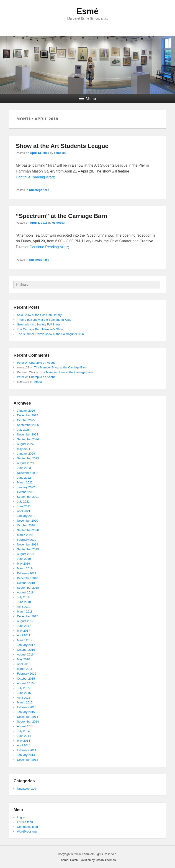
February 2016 (27, 674)
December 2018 (27, 578)
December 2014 (27, 717)
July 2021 (23, 502)
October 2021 (26, 492)
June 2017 (24, 626)
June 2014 (24, 736)
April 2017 (24, 635)
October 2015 (26, 679)
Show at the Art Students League (62, 146)
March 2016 (25, 669)
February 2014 (27, 750)
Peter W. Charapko (29, 363)
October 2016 (26, 650)
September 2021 (28, 497)
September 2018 (28, 588)
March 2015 (25, 702)
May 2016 (23, 659)
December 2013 (27, 760)
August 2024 (25, 444)
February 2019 (27, 573)
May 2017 (23, 631)
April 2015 (24, 698)
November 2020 (27, 521)
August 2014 (25, 726)
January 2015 (26, 712)
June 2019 (24, 559)
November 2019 (27, 544)
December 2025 (27, 415)
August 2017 (25, 621)
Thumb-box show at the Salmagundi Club (44, 320)
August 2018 (25, 592)
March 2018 (25, 612)
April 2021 (24, 511)
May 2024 (23, 449)
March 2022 (25, 482)
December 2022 (27, 473)
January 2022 (26, 487)
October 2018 (26, 583)
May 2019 (23, 564)
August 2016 (25, 654)
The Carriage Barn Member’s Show (40, 329)
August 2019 (25, 554)
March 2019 (25, 568)
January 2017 (26, 645)
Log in (21, 817)
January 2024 (26, 454)
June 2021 (24, 506)
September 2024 (28, 439)
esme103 (60, 153)
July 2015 (23, 688)
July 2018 (23, 597)
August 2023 (25, 463)
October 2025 (26, 420)
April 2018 (24, 607)
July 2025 (23, 430)
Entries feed (25, 822)
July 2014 (23, 731)
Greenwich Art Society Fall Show (38, 324)
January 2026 (26, 411)
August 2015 (25, 683)
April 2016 (24, 664)
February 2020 (27, 540)
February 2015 (27, 707)
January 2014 (26, 755)
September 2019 (28, 549)
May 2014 (23, 741)
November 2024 (27, 434)
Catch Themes (106, 860)
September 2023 (28, 458)
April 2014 (24, 745)
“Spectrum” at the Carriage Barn (62, 216)
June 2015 (24, 693)
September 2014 (28, 722)
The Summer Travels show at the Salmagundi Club (50, 334)
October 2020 (26, 525)
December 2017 (27, 616)
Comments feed (27, 827)
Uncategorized (39, 190)
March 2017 (25, 640)
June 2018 (24, 602)
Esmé (87, 11)
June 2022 (24, 478)
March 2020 (25, 535)
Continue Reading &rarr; (35, 177)
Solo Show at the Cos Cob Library (39, 315)
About (51, 363)
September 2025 (28, 425)
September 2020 (28, 530)
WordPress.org (27, 832)
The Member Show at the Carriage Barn (60, 367)
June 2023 (24, 468)
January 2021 (26, 516)
